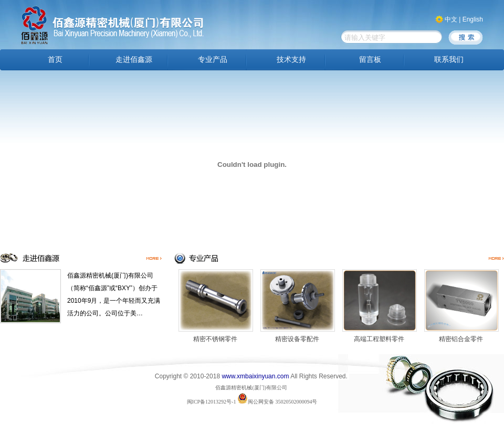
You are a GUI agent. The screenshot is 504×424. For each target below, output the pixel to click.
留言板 (370, 60)
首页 (55, 60)
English (473, 19)
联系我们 (449, 60)
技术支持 (291, 60)
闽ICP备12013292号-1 (212, 402)
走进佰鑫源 (134, 60)
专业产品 (213, 60)
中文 (451, 19)
